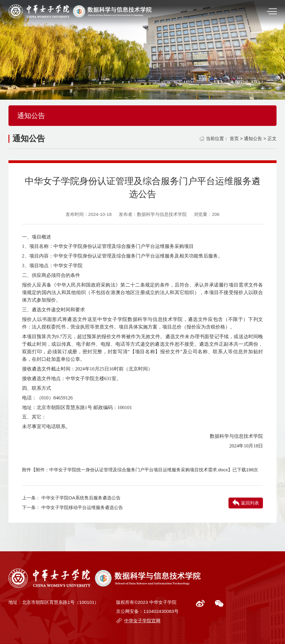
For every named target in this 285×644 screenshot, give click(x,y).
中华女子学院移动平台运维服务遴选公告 (82, 507)
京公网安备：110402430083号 (147, 611)
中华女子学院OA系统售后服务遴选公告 (81, 498)
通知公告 (253, 138)
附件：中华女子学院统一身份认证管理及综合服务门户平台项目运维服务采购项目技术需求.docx (132, 470)
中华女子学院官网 (142, 621)
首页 (234, 138)
